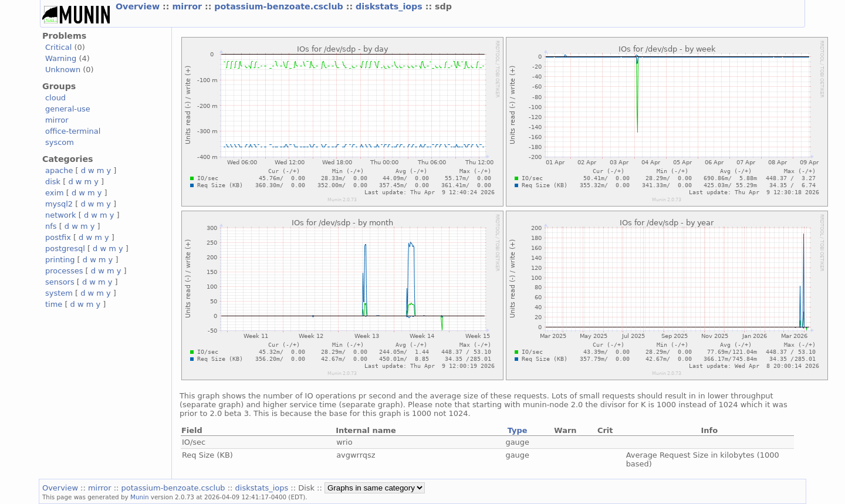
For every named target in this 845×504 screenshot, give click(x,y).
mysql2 (59, 204)
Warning (61, 58)
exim (55, 193)
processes (64, 271)
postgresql (65, 248)
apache (59, 170)
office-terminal (73, 131)
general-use (68, 109)
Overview (139, 6)
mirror (188, 6)
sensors (60, 282)
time (54, 304)
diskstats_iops (391, 6)
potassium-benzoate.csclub (280, 6)
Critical (58, 47)
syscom (60, 142)
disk (53, 182)
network (61, 215)
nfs (51, 226)
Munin (140, 497)
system (59, 293)
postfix (58, 237)
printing (60, 260)
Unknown (63, 70)
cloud (55, 98)
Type (518, 430)
